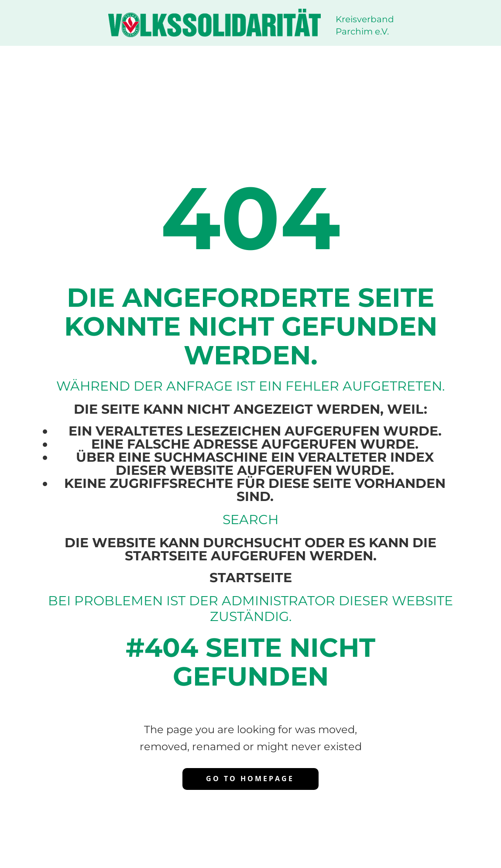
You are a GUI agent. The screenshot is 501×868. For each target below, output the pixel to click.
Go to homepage (250, 779)
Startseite (251, 578)
